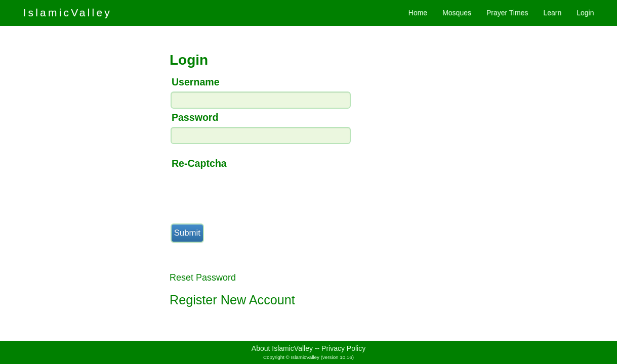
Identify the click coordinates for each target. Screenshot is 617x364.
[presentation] (246, 193)
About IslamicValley (282, 348)
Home (418, 13)
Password (195, 117)
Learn (552, 13)
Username (196, 82)
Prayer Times (507, 13)
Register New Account (232, 300)
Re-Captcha (199, 163)
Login (585, 13)
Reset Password (203, 278)
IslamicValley (67, 12)
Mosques (457, 13)
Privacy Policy (343, 348)
